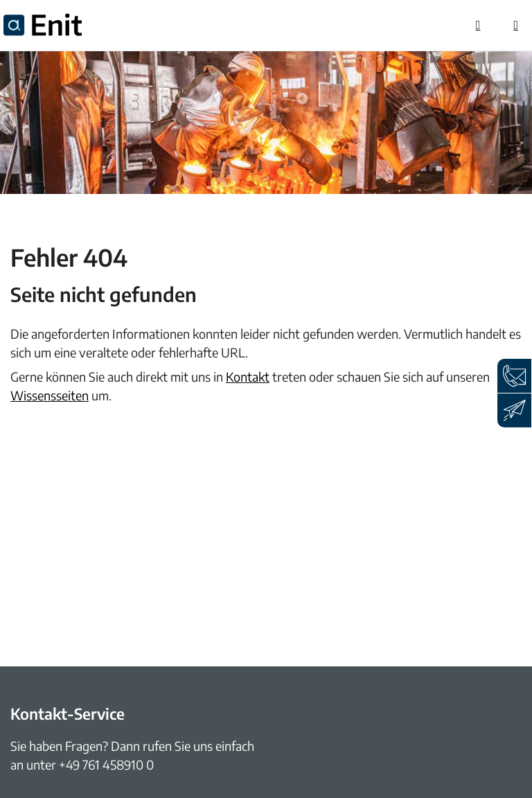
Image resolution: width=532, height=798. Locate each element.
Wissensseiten (50, 395)
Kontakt (248, 376)
